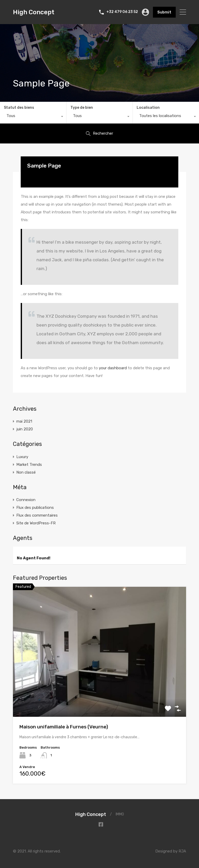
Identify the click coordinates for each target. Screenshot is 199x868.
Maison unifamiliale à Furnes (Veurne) (64, 727)
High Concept (34, 12)
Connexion (26, 500)
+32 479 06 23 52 (122, 12)
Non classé (26, 472)
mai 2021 (24, 421)
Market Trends (29, 465)
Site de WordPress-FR (36, 523)
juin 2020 (25, 429)
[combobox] (33, 117)
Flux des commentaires (37, 515)
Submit (164, 12)
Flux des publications (35, 508)
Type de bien (82, 108)
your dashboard (113, 368)
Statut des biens (19, 108)
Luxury (22, 457)
